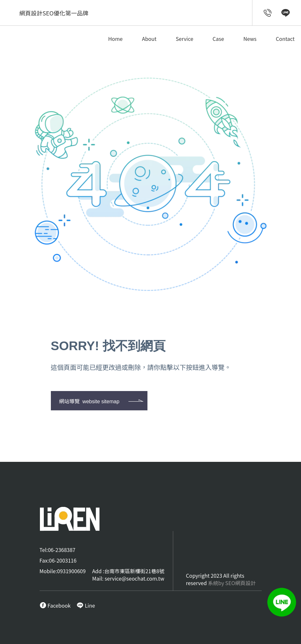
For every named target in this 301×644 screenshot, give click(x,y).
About (149, 39)
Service (184, 39)
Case (218, 39)
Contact (285, 39)
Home (115, 39)
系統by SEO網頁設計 (232, 583)
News (250, 39)
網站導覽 (89, 401)
